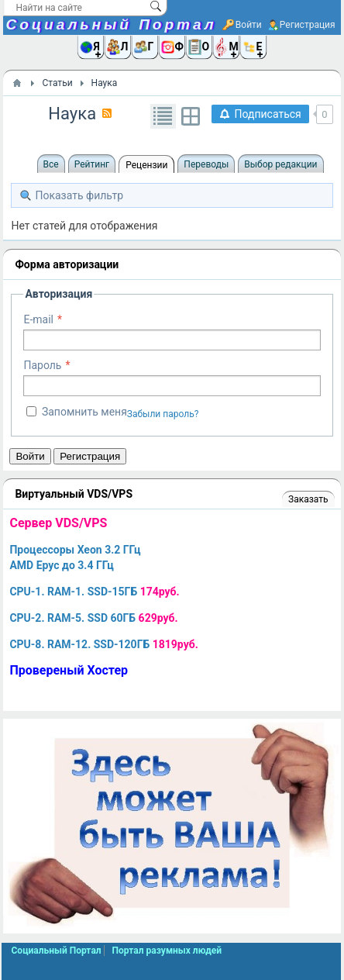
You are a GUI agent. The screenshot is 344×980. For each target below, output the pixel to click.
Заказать (308, 499)
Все (51, 164)
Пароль (42, 365)
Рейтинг (92, 164)
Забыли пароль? (163, 414)
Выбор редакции (280, 164)
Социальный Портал (111, 24)
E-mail (38, 319)
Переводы (206, 164)
